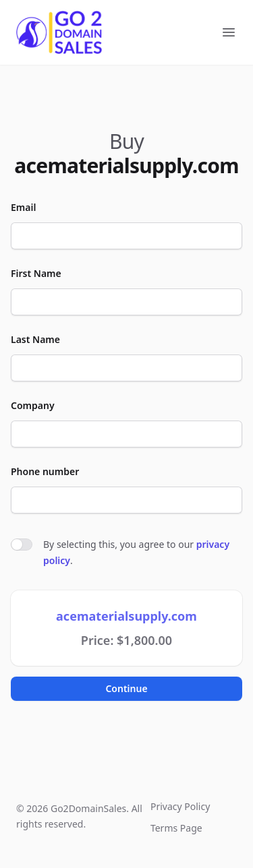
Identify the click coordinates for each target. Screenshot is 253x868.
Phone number (45, 471)
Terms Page (176, 828)
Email (23, 207)
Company (33, 405)
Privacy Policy (180, 806)
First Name (36, 273)
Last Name (35, 339)
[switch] (22, 545)
